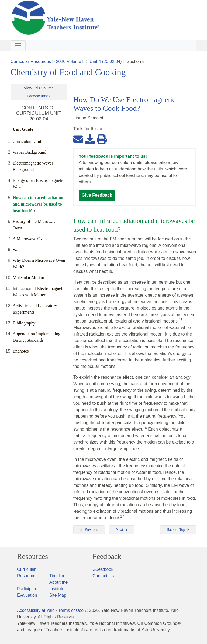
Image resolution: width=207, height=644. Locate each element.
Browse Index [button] (39, 96)
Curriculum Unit (27, 141)
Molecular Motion (28, 278)
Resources (32, 556)
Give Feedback (97, 195)
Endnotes (21, 351)
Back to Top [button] (178, 530)
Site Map (58, 595)
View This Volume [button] (39, 88)
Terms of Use (71, 610)
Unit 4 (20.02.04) (106, 61)
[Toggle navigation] (18, 46)
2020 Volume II (70, 61)
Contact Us (103, 576)
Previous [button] (89, 530)
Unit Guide (23, 129)
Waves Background (29, 152)
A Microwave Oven (30, 239)
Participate (27, 589)
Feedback (107, 556)
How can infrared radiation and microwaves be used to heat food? (38, 204)
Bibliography (24, 323)
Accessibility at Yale (36, 610)
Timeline (57, 576)
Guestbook (103, 569)
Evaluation (27, 595)
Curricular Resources (31, 61)
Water (18, 249)
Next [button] (122, 530)
